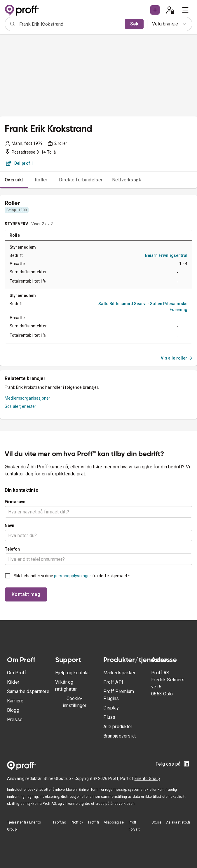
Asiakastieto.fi (178, 822)
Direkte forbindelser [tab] (81, 180)
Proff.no (60, 822)
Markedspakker (120, 673)
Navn (10, 525)
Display (111, 708)
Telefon (12, 549)
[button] (155, 10)
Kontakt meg (26, 594)
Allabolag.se (114, 822)
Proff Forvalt (134, 826)
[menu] (185, 10)
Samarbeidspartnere (28, 691)
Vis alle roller (177, 358)
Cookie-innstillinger (75, 702)
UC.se (156, 822)
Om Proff (17, 673)
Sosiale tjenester (21, 406)
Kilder (13, 682)
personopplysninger (73, 576)
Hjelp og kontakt (72, 673)
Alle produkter (118, 727)
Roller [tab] (41, 180)
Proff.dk (77, 822)
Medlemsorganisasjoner (27, 398)
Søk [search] (134, 24)
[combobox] (70, 24)
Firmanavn (15, 502)
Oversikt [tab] (14, 180)
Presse (15, 720)
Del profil (19, 163)
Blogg (13, 710)
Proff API (113, 682)
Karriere (15, 701)
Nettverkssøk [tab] (127, 180)
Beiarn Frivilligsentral (166, 255)
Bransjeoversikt (120, 736)
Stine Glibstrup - (59, 778)
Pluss (109, 717)
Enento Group (147, 778)
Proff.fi (94, 822)
